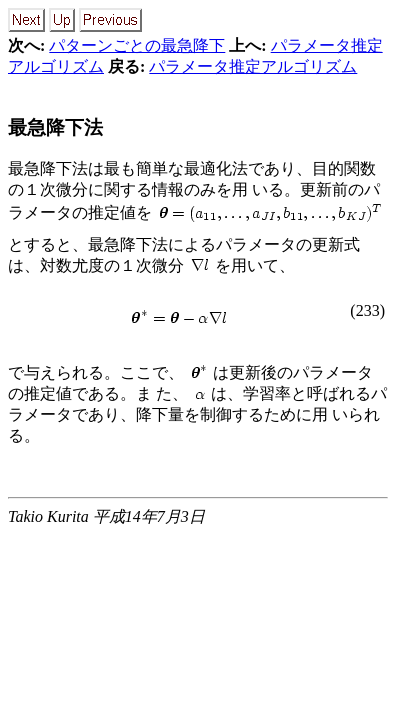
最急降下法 (55, 127)
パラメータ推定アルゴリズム (253, 66)
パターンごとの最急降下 (137, 45)
